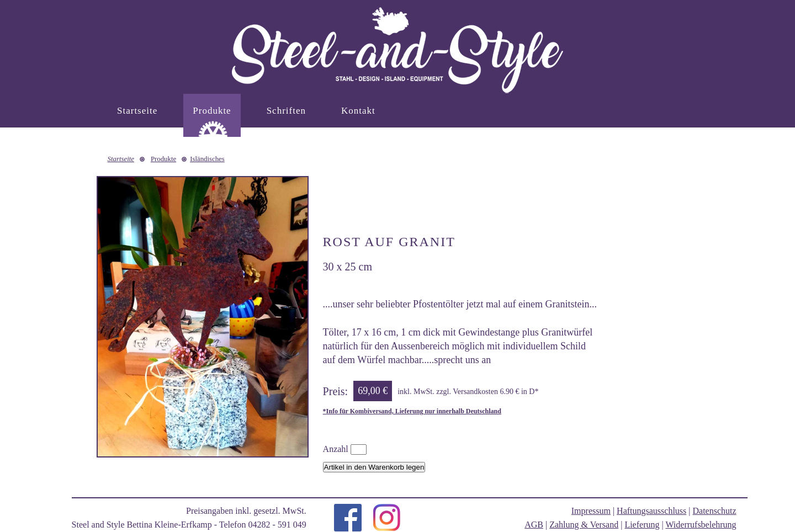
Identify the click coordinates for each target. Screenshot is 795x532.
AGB (534, 525)
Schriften (286, 111)
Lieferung (642, 525)
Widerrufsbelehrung (701, 525)
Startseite (137, 111)
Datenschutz (715, 511)
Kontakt (358, 111)
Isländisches (207, 159)
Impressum (591, 511)
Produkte (212, 111)
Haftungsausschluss (651, 511)
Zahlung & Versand (584, 525)
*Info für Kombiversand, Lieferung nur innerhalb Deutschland (412, 411)
